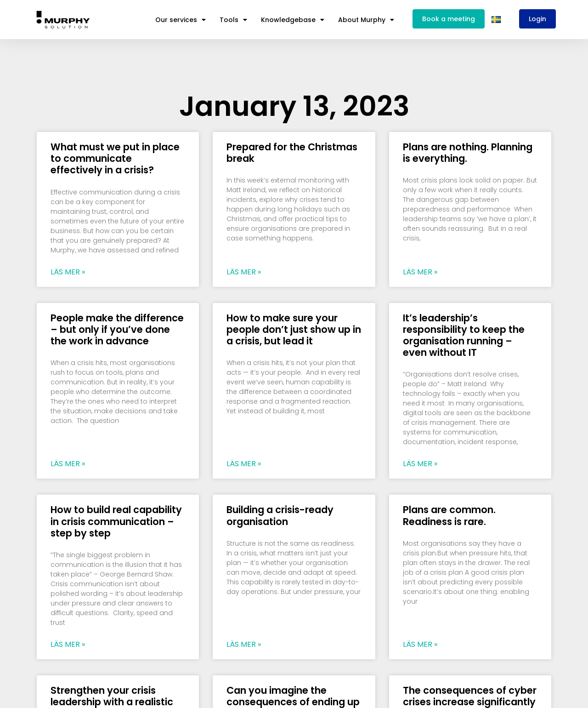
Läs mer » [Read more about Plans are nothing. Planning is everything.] (420, 272)
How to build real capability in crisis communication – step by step (116, 521)
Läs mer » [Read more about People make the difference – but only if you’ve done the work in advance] (68, 464)
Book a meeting (449, 19)
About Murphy (366, 20)
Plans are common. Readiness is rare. (449, 515)
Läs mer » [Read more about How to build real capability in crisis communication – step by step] (68, 644)
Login (537, 19)
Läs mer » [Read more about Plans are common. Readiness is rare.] (420, 644)
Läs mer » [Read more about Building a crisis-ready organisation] (244, 644)
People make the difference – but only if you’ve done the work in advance (117, 329)
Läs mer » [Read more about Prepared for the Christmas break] (244, 272)
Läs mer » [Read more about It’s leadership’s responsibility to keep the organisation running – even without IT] (420, 464)
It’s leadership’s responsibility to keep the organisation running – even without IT (464, 335)
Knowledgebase (293, 20)
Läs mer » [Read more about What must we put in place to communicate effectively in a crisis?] (68, 272)
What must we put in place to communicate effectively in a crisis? (115, 158)
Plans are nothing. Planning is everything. (468, 153)
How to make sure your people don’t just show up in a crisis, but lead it (294, 329)
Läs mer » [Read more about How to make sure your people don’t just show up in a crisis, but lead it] (244, 464)
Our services (181, 20)
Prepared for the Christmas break (292, 153)
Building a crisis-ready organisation (280, 515)
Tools (233, 20)
